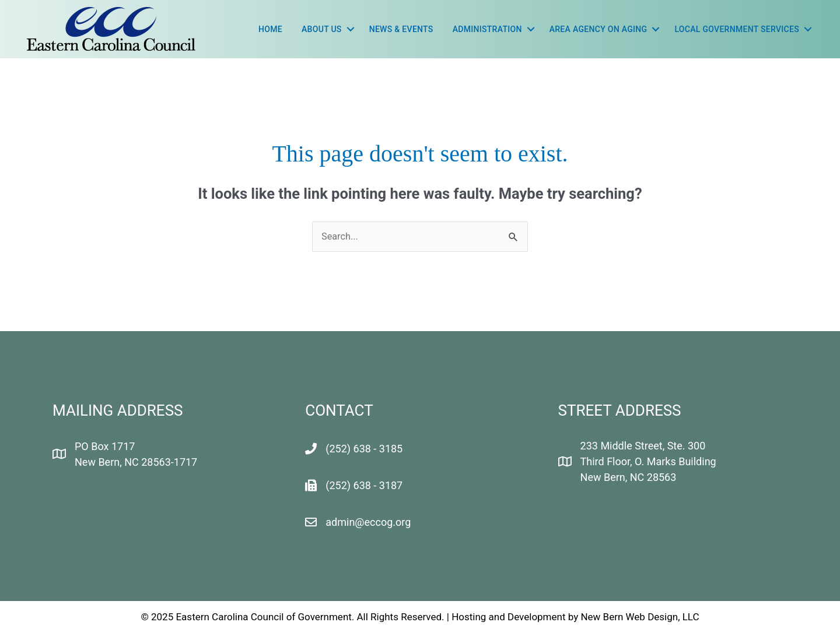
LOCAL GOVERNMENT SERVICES (737, 29)
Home (270, 29)
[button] (351, 29)
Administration (487, 29)
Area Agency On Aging (598, 29)
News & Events (401, 29)
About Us (322, 29)
